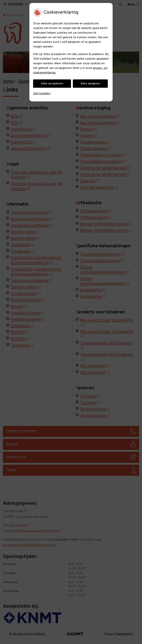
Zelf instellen (42, 94)
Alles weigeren (90, 84)
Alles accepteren (52, 84)
